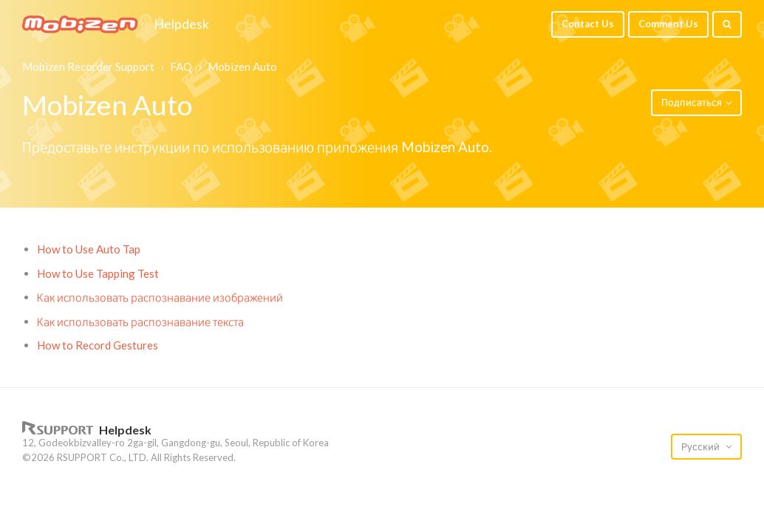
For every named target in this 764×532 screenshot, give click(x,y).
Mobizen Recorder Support (88, 66)
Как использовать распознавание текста (140, 321)
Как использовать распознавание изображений (160, 297)
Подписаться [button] (692, 102)
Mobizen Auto (242, 66)
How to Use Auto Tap (89, 249)
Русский (702, 446)
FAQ (181, 66)
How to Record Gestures (98, 345)
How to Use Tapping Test (98, 273)
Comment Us (668, 24)
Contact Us (588, 24)
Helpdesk (181, 24)
